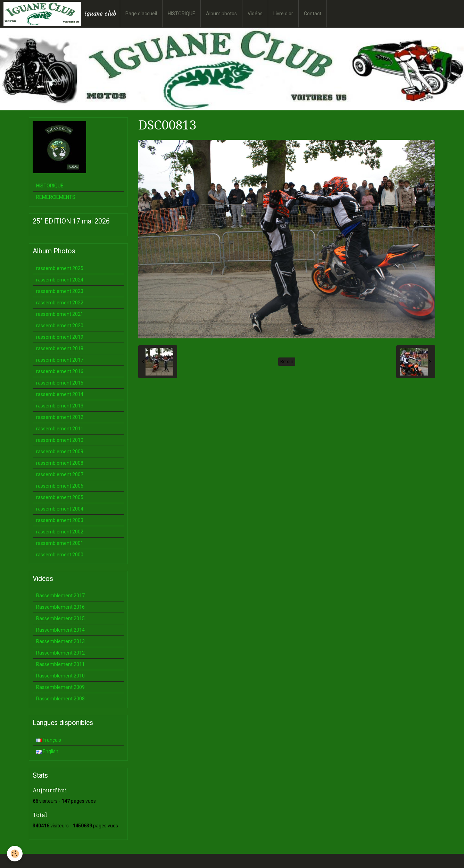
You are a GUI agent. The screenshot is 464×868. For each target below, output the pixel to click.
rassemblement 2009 (60, 452)
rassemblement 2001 (60, 543)
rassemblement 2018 (60, 348)
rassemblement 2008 (60, 463)
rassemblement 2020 (60, 326)
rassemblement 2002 (60, 532)
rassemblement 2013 (60, 406)
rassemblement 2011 (60, 429)
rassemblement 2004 (60, 509)
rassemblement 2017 (60, 360)
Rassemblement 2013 (60, 641)
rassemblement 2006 (60, 486)
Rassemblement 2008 (60, 699)
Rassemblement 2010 (60, 676)
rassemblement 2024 (60, 280)
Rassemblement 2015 (60, 618)
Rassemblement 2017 (60, 596)
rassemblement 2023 (60, 291)
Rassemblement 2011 (60, 664)
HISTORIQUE (181, 14)
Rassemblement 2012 (60, 653)
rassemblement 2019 (60, 337)
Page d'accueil (141, 14)
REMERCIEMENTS (56, 197)
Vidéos (255, 14)
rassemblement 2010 (60, 440)
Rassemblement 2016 (60, 607)
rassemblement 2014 (60, 394)
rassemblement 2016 (60, 371)
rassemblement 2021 (60, 314)
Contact (313, 14)
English (47, 751)
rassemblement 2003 (60, 520)
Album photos (221, 14)
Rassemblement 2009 (60, 687)
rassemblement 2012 (60, 417)
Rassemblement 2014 (60, 630)
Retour (287, 362)
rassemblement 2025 (60, 268)
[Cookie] (15, 854)
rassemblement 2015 (60, 383)
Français (49, 740)
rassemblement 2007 (60, 474)
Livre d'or (283, 14)
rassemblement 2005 (60, 497)
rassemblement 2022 (60, 303)
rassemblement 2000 (60, 555)
